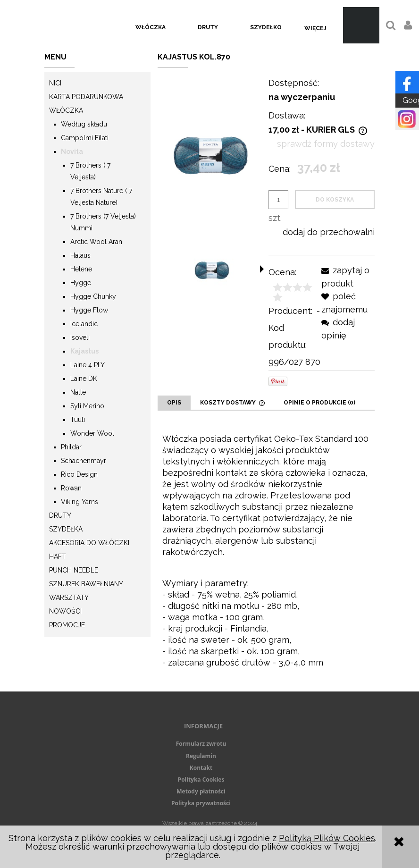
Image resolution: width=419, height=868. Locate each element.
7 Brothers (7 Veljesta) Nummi (103, 222)
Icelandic (84, 324)
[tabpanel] (266, 551)
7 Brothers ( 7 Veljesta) (90, 171)
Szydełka (66, 529)
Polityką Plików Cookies (327, 838)
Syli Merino (87, 406)
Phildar (71, 447)
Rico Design (79, 474)
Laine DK (84, 379)
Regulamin (201, 756)
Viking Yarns (80, 502)
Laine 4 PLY (88, 365)
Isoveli (80, 337)
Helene (81, 269)
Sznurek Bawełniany (86, 584)
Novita (72, 152)
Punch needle (74, 570)
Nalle (78, 392)
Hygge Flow (89, 310)
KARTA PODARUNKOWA (86, 97)
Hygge (81, 283)
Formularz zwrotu (201, 744)
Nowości (65, 611)
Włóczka (66, 110)
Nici (55, 83)
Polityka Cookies (201, 780)
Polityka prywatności (201, 803)
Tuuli (78, 420)
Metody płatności (201, 791)
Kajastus (84, 351)
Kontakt (201, 768)
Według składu (84, 124)
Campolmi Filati (85, 138)
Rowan (71, 488)
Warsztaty (69, 598)
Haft (58, 556)
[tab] (174, 403)
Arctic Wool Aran (96, 242)
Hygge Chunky (93, 296)
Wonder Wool (92, 433)
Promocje (67, 625)
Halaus (80, 255)
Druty (60, 515)
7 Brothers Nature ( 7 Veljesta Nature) (101, 197)
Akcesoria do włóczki (89, 543)
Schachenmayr (84, 461)
